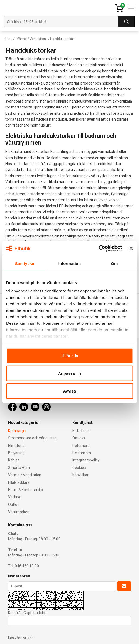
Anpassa (70, 373)
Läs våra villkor (21, 638)
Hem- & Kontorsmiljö (26, 490)
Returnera (81, 446)
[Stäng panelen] (131, 248)
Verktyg (15, 497)
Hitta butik (81, 431)
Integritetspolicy (86, 460)
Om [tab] (114, 263)
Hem (9, 39)
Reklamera (82, 453)
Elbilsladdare (19, 482)
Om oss (79, 438)
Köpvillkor (80, 475)
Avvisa (70, 391)
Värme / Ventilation (31, 39)
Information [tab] (70, 263)
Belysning (16, 453)
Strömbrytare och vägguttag (32, 438)
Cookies (79, 468)
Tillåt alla (70, 356)
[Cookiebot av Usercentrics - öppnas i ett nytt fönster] (99, 248)
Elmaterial (17, 446)
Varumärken (19, 512)
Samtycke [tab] (25, 263)
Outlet (13, 505)
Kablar (13, 460)
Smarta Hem (19, 468)
